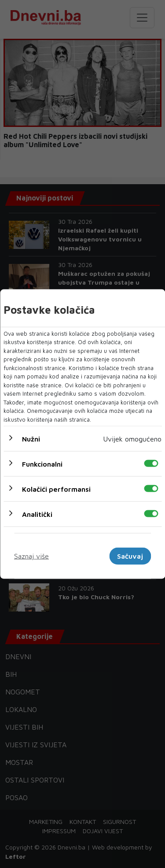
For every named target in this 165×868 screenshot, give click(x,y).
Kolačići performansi (56, 489)
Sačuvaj (130, 556)
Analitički (37, 514)
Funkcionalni (42, 464)
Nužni (31, 439)
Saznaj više (31, 556)
